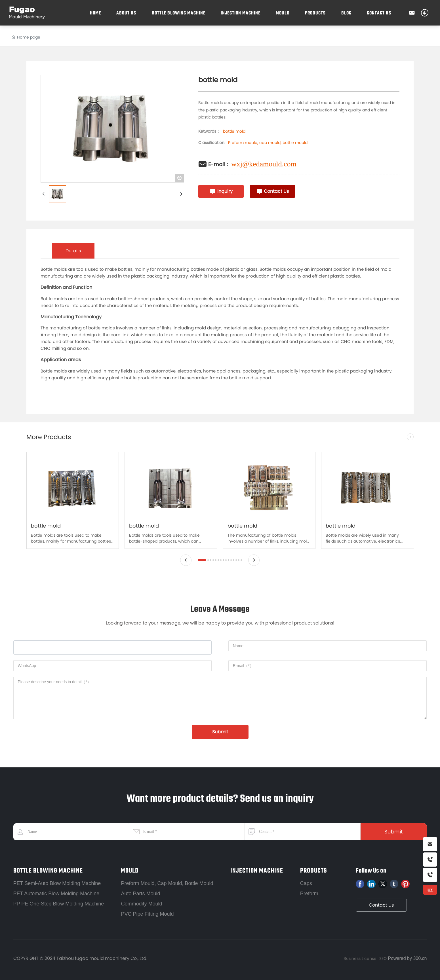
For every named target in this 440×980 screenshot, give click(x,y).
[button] (186, 560)
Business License (360, 958)
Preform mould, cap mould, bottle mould (268, 143)
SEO (383, 958)
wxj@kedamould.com (264, 164)
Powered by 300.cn (407, 958)
